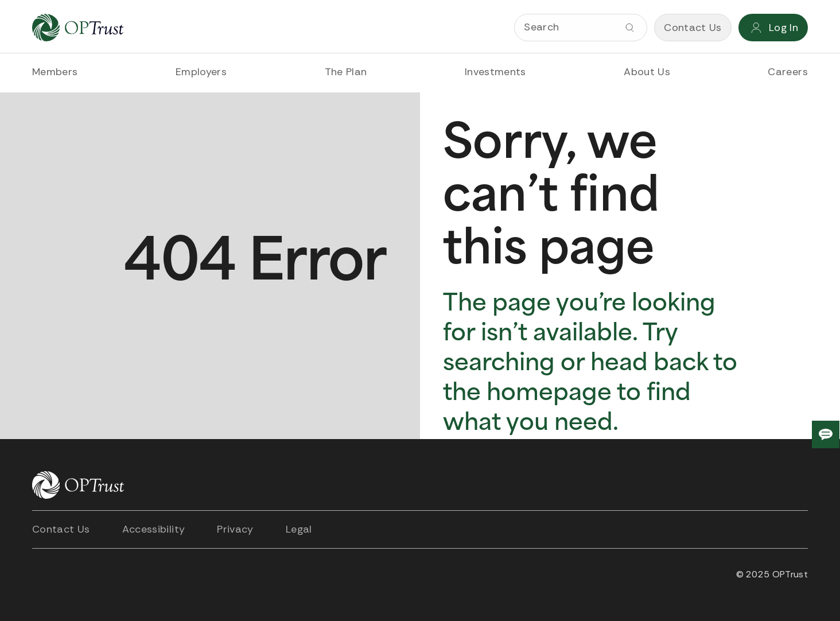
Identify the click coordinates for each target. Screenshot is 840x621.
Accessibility (154, 529)
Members (55, 72)
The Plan (346, 72)
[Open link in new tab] (44, 575)
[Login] (773, 28)
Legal (299, 529)
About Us (647, 72)
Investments (495, 72)
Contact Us (61, 529)
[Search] (581, 28)
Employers (201, 72)
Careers (788, 72)
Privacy (235, 529)
